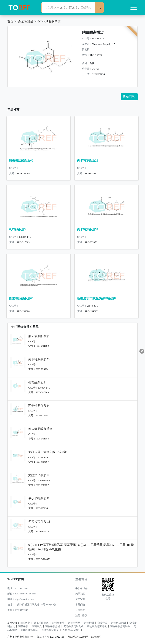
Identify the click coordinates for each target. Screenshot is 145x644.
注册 (78, 616)
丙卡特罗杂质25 (88, 161)
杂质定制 (80, 599)
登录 (85, 616)
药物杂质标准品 (29, 630)
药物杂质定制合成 (74, 626)
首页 (10, 21)
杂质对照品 (74, 623)
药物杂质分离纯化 (97, 626)
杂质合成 (102, 623)
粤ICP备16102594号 (77, 637)
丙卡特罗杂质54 (88, 229)
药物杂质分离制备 (120, 626)
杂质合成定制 (118, 623)
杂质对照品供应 (71, 630)
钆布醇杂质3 (17, 229)
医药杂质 (37, 626)
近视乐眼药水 (41, 623)
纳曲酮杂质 (53, 21)
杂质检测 (89, 623)
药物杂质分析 (53, 626)
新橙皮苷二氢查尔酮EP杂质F (96, 298)
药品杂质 (23, 626)
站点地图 (96, 637)
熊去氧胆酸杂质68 (21, 298)
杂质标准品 (26, 21)
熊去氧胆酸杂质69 (21, 161)
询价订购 (129, 97)
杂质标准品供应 (50, 630)
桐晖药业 (25, 623)
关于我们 (80, 594)
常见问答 (80, 605)
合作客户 (80, 610)
